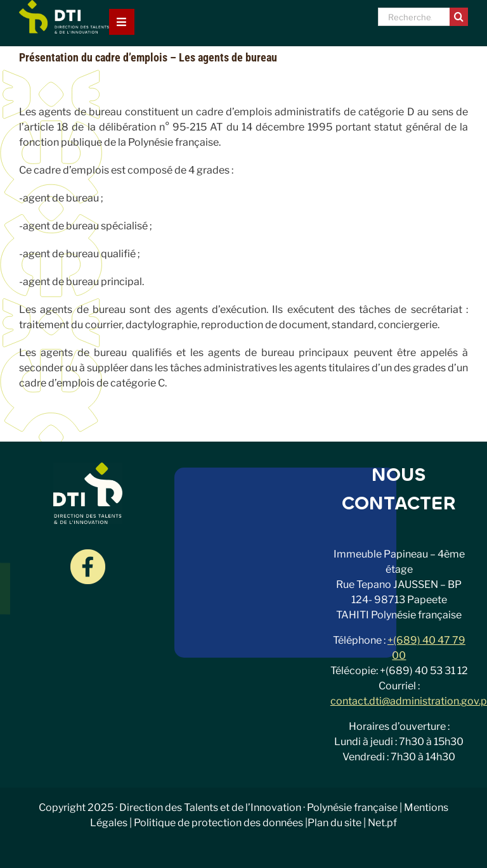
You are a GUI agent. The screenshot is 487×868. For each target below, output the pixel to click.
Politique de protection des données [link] (218, 823)
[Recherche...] (414, 17)
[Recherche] (459, 17)
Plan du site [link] (334, 823)
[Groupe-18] (88, 554)
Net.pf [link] (382, 823)
